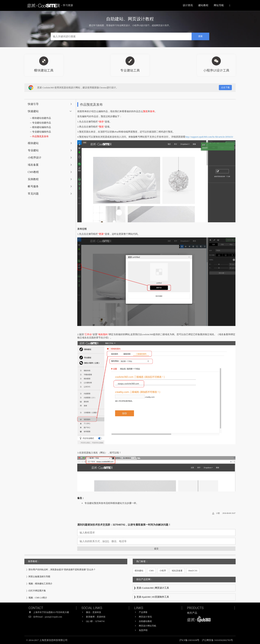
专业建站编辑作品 (42, 132)
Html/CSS (193, 571)
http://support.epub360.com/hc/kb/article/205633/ (209, 137)
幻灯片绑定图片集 (37, 591)
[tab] (50, 104)
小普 (218, 513)
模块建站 (139, 571)
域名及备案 (177, 571)
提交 (156, 549)
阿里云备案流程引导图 (39, 577)
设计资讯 (188, 5)
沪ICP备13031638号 (190, 640)
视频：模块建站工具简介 (40, 584)
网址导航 (219, 5)
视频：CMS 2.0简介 (38, 598)
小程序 (163, 571)
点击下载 (225, 87)
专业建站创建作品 (42, 123)
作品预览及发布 (40, 136)
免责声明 (143, 630)
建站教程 (203, 5)
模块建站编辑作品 (42, 127)
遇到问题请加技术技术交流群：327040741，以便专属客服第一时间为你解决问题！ (124, 525)
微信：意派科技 (94, 612)
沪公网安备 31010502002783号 (217, 640)
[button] (50, 104)
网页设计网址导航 (148, 626)
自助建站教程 (145, 621)
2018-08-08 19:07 (229, 513)
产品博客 (143, 612)
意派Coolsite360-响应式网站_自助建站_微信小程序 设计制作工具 (184, 588)
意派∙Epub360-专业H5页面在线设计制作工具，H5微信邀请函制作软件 (184, 597)
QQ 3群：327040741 (95, 621)
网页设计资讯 (145, 617)
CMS (151, 571)
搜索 (200, 36)
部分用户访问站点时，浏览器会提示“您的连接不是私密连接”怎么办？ (62, 570)
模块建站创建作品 (42, 118)
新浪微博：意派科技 (96, 617)
